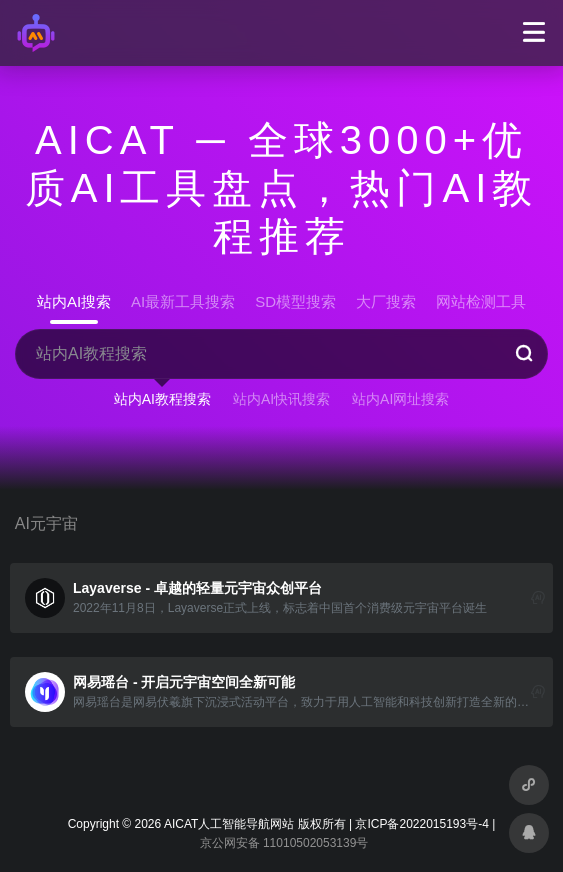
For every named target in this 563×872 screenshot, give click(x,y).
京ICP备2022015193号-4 (421, 824)
